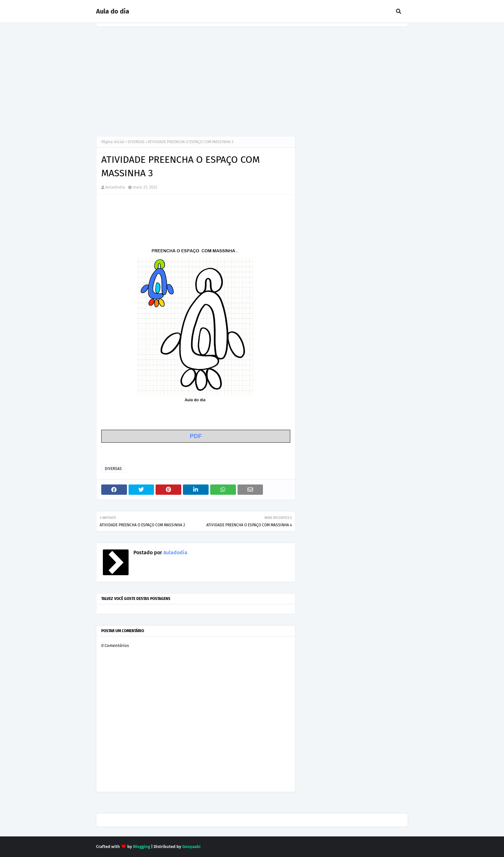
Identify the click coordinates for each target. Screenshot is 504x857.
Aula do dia (113, 11)
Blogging (142, 847)
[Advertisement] (252, 75)
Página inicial (113, 142)
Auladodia (115, 187)
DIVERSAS (136, 142)
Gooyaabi (191, 847)
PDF (196, 436)
